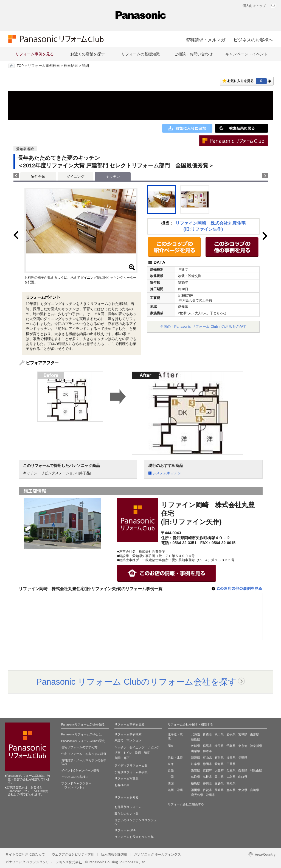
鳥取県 (196, 777)
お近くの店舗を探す (88, 54)
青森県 (207, 734)
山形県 (255, 734)
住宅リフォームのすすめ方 (79, 747)
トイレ (128, 753)
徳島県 (196, 783)
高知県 (231, 783)
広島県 (231, 777)
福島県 (196, 739)
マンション (134, 740)
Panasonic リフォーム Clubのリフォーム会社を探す (136, 682)
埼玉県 (219, 746)
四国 (171, 783)
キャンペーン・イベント (246, 54)
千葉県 (231, 746)
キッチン (120, 747)
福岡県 (196, 790)
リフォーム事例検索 (44, 66)
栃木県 (207, 751)
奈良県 (243, 770)
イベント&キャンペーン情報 (80, 770)
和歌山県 (256, 770)
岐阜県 (196, 764)
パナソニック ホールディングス (158, 854)
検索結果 (71, 66)
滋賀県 (196, 770)
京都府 (207, 770)
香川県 (207, 783)
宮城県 (243, 734)
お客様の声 (122, 785)
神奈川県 (256, 746)
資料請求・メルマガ (206, 40)
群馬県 (207, 746)
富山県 (207, 758)
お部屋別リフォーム (128, 807)
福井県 (231, 758)
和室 (147, 753)
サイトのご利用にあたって (25, 854)
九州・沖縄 (175, 790)
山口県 (243, 777)
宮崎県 (255, 790)
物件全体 (38, 177)
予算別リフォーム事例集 (131, 772)
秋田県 (219, 734)
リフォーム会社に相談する (186, 804)
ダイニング (75, 177)
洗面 (138, 753)
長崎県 (219, 790)
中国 (171, 777)
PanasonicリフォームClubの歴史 (83, 741)
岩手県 (231, 734)
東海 (171, 764)
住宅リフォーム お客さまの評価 (84, 754)
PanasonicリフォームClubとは (82, 734)
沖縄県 (210, 795)
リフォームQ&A (125, 830)
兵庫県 (231, 770)
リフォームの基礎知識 (140, 54)
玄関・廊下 (122, 758)
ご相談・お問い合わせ (193, 54)
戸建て (119, 740)
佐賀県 (207, 790)
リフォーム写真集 (127, 778)
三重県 (231, 764)
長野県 (243, 758)
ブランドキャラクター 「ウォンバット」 (76, 785)
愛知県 (219, 764)
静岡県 (207, 764)
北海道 (196, 734)
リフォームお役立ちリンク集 (134, 837)
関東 (171, 746)
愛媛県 (219, 783)
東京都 (243, 746)
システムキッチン (167, 473)
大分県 (243, 790)
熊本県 (231, 790)
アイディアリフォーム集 (131, 766)
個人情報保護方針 (114, 854)
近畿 (171, 770)
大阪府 (219, 770)
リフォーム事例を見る (35, 54)
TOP (20, 66)
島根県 (207, 777)
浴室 (117, 753)
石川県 (219, 758)
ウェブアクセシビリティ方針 (73, 854)
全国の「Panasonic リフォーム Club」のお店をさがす (203, 326)
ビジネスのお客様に (75, 777)
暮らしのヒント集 (127, 813)
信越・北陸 (175, 758)
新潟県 (196, 758)
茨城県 (196, 746)
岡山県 (219, 777)
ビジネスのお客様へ (253, 40)
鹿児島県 (197, 795)
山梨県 (196, 751)
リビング (153, 747)
